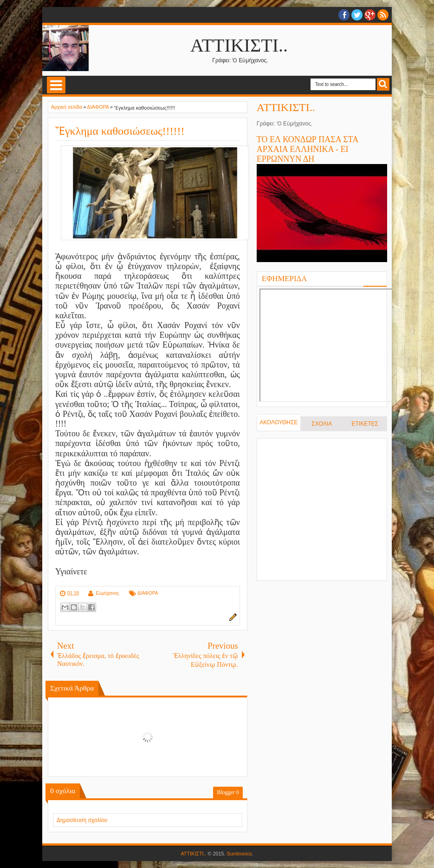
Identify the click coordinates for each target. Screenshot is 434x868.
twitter (357, 15)
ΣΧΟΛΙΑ (322, 424)
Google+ (370, 15)
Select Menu (56, 85)
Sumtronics (240, 854)
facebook (344, 15)
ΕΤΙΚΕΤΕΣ (365, 424)
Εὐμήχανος (107, 593)
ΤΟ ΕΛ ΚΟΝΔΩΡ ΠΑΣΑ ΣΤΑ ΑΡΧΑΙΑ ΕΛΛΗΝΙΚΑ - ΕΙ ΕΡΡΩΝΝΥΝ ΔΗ (308, 149)
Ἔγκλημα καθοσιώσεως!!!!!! (120, 131)
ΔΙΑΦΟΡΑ (148, 593)
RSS (383, 15)
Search (383, 84)
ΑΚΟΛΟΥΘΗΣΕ (279, 422)
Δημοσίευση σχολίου (82, 820)
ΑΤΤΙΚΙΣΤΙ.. (239, 45)
